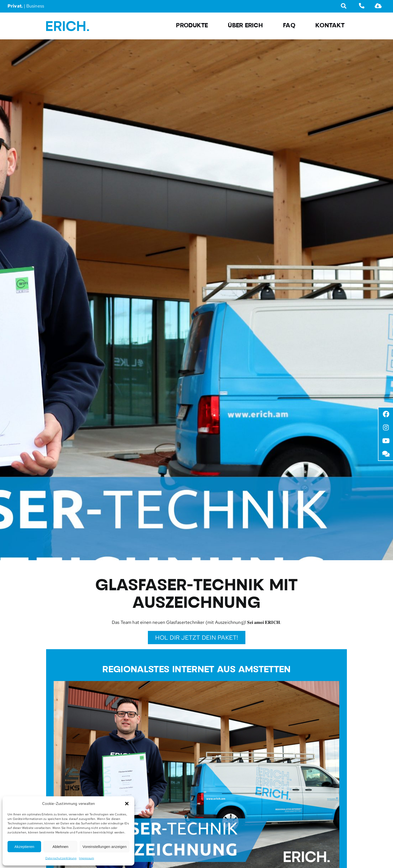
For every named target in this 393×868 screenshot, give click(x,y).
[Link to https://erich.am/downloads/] (378, 6)
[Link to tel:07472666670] (362, 6)
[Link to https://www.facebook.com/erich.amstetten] (386, 414)
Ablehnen (60, 847)
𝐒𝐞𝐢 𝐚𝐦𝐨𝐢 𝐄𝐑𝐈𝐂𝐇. (264, 622)
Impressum (86, 858)
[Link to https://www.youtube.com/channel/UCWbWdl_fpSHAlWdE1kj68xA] (386, 441)
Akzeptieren (24, 847)
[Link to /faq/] (386, 454)
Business (35, 6)
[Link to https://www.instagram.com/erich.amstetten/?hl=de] (386, 427)
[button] (127, 804)
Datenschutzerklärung (61, 858)
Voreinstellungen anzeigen (105, 847)
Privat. (15, 6)
